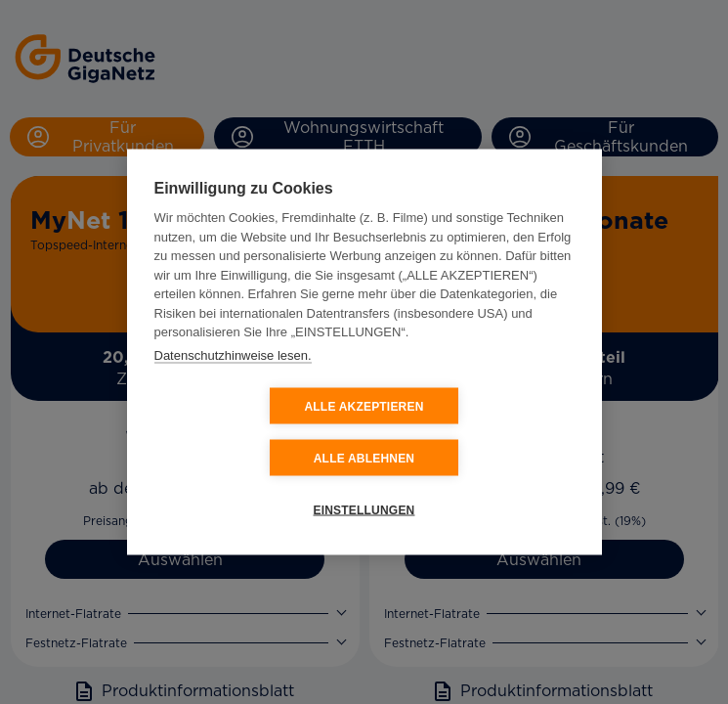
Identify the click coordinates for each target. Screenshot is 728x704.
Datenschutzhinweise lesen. (233, 381)
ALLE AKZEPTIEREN (247, 432)
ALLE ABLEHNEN (481, 432)
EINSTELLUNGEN (364, 484)
